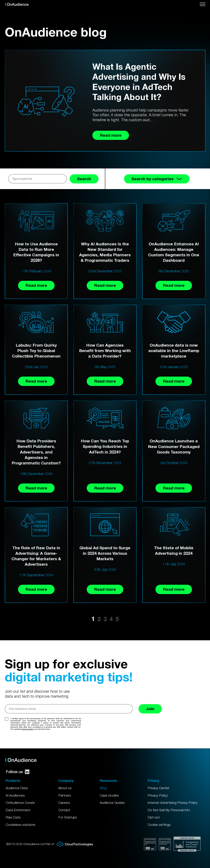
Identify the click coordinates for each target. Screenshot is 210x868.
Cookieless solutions (20, 825)
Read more (36, 285)
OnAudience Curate (20, 803)
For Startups (68, 817)
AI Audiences (15, 795)
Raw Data (13, 817)
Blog (103, 788)
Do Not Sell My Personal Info (169, 810)
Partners (65, 795)
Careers (64, 803)
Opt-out (154, 817)
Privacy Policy (158, 795)
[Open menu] (203, 4)
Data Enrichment (18, 810)
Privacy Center (159, 788)
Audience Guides (112, 803)
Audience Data (17, 788)
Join (150, 709)
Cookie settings (159, 825)
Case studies (109, 795)
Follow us (18, 772)
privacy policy (28, 729)
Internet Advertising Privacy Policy (173, 803)
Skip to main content (2, 0)
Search (84, 179)
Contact (64, 810)
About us (65, 788)
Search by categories (157, 179)
